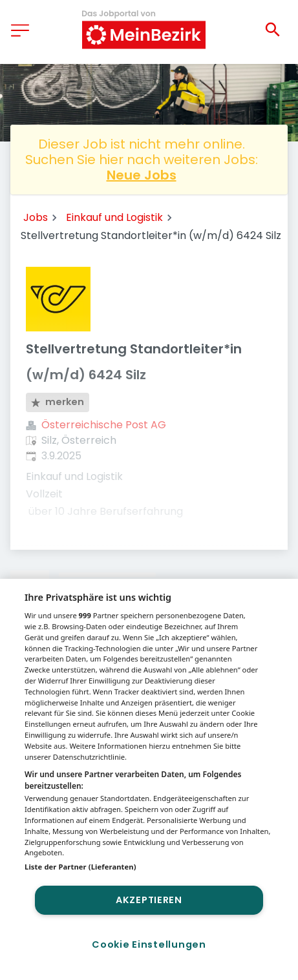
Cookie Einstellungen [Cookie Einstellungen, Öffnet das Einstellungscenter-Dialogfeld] (149, 944)
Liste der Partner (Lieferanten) (80, 867)
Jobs (36, 217)
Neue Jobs (142, 175)
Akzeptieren (149, 900)
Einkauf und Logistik (114, 217)
